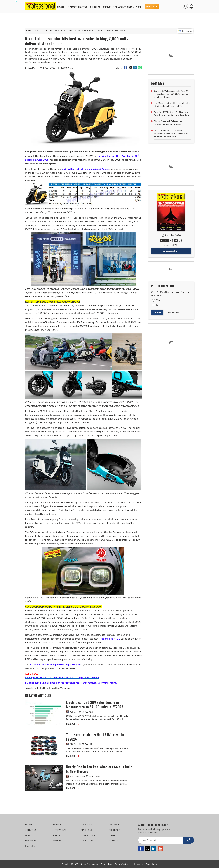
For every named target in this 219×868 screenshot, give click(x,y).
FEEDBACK (114, 830)
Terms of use (107, 864)
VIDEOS (130, 7)
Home (29, 30)
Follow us (185, 31)
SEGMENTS (62, 7)
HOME (29, 824)
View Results (173, 312)
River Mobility (51, 688)
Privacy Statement (124, 864)
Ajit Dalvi (72, 712)
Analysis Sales (41, 30)
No (158, 305)
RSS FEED (30, 846)
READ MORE (73, 724)
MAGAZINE (87, 830)
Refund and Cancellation (146, 864)
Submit (157, 312)
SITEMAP (113, 840)
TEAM (112, 835)
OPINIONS (107, 7)
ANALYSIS (119, 7)
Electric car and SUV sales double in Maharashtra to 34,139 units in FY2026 (95, 705)
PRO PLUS (152, 7)
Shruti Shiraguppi (76, 776)
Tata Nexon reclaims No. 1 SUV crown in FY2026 (95, 737)
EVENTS (57, 824)
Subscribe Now (171, 251)
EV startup (65, 688)
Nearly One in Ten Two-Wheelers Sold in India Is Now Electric (99, 769)
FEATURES (83, 7)
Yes (158, 300)
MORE (139, 7)
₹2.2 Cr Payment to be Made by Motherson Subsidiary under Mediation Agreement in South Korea (171, 133)
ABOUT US (31, 830)
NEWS (72, 7)
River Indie (37, 688)
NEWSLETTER (88, 835)
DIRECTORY (87, 840)
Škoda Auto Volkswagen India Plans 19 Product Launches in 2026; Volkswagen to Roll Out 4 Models (171, 94)
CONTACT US (116, 824)
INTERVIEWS (95, 7)
